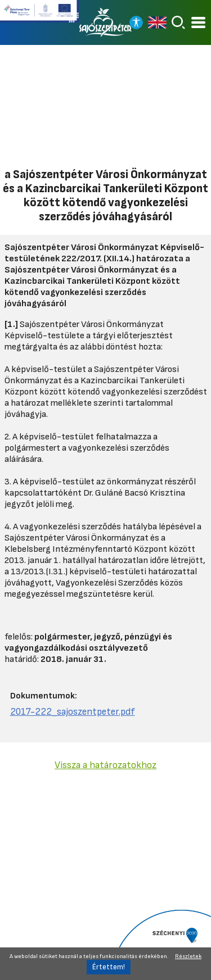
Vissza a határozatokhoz (105, 765)
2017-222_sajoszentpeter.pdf (73, 712)
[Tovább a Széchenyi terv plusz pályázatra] (39, 16)
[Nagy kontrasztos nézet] (136, 22)
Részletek (188, 956)
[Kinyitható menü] (198, 23)
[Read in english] (157, 22)
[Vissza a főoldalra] (106, 22)
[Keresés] (178, 22)
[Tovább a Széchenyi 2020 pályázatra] (160, 944)
